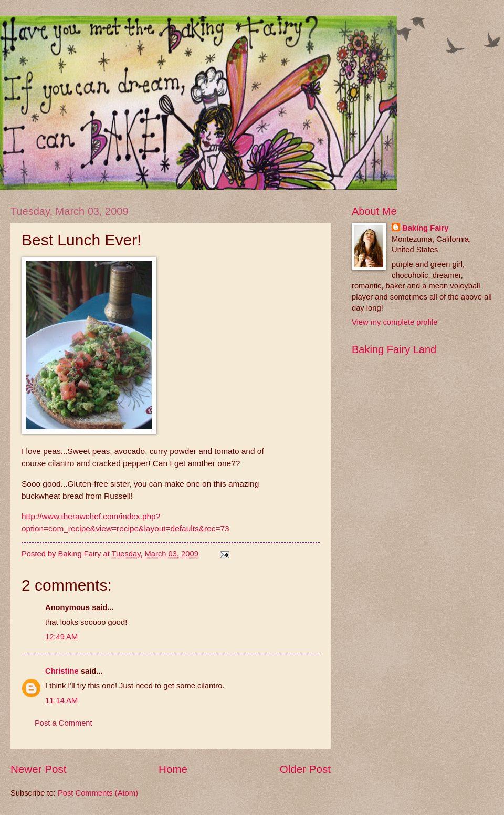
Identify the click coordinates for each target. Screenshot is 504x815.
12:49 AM (61, 637)
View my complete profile (395, 322)
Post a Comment (64, 723)
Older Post (305, 769)
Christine (62, 671)
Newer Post (38, 769)
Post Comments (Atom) (98, 793)
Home (173, 769)
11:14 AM (61, 700)
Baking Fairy (425, 228)
